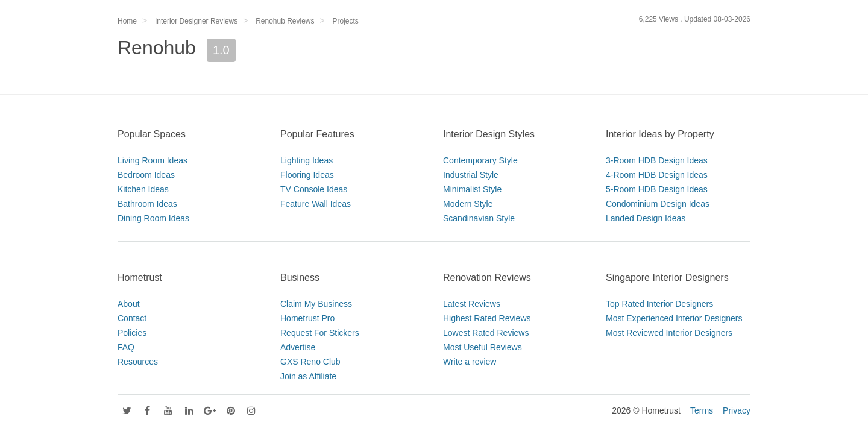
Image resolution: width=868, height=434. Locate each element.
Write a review (470, 362)
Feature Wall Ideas (316, 204)
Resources (138, 362)
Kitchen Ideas (143, 189)
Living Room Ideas (153, 160)
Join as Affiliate (308, 376)
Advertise (298, 347)
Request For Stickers (320, 333)
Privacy (737, 410)
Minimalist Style (472, 189)
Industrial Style (471, 175)
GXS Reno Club (310, 362)
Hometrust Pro (307, 318)
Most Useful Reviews (483, 347)
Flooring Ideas (307, 175)
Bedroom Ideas (146, 175)
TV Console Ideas (314, 189)
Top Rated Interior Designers (659, 304)
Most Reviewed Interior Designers (669, 333)
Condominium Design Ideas (658, 204)
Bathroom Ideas (147, 204)
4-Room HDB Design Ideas (657, 175)
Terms (702, 410)
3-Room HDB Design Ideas (657, 160)
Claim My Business (316, 304)
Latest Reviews (472, 304)
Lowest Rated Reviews (486, 333)
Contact (132, 318)
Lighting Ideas (307, 160)
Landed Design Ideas (646, 218)
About (129, 304)
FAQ (126, 347)
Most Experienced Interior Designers (674, 318)
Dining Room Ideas (153, 218)
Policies (132, 333)
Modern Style (468, 204)
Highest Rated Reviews (487, 318)
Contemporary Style (480, 160)
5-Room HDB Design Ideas (657, 189)
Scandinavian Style (479, 218)
